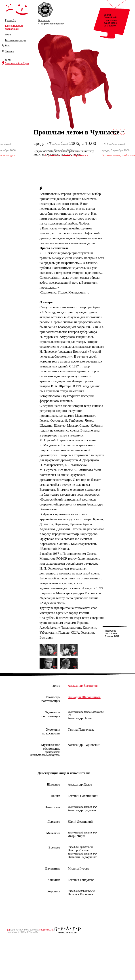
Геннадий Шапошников (84, 697)
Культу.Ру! (11, 20)
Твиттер (9, 51)
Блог (8, 45)
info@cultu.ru (46, 930)
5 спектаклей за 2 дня (17, 63)
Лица (8, 35)
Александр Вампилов (83, 686)
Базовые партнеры (16, 40)
